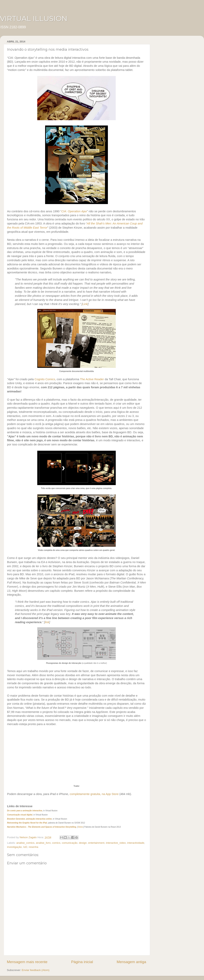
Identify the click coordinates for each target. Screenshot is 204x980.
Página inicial (82, 962)
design (83, 843)
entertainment (96, 843)
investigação (14, 847)
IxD (25, 847)
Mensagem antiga (131, 962)
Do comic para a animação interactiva (25, 811)
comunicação (70, 843)
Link (85, 304)
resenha (33, 847)
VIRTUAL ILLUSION (34, 18)
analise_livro (43, 843)
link (47, 622)
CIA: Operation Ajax (74, 211)
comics (56, 843)
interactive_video (116, 843)
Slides (81, 827)
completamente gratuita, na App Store (94, 794)
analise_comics (25, 843)
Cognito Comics (45, 379)
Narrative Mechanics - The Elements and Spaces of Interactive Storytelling (42, 827)
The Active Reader (92, 379)
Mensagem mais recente (27, 962)
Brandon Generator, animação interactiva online (29, 819)
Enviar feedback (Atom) (36, 970)
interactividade (136, 843)
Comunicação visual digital (20, 815)
